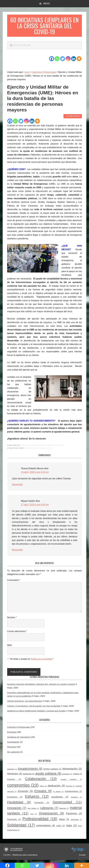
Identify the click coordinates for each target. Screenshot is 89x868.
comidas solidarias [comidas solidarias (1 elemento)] (71, 782)
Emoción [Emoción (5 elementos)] (25, 794)
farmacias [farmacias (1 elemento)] (76, 800)
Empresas (12, 734)
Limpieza (29, 451)
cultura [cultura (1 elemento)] (43, 789)
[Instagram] (68, 61)
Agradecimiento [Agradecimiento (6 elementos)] (30, 771)
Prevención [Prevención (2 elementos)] (14, 822)
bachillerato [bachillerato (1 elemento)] (67, 776)
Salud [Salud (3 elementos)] (64, 822)
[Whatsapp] (57, 61)
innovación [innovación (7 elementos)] (17, 810)
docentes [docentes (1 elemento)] (70, 789)
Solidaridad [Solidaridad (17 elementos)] (21, 828)
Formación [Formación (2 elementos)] (42, 805)
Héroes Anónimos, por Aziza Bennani (25, 703)
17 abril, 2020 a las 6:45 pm (35, 507)
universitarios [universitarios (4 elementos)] (45, 828)
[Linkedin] (74, 61)
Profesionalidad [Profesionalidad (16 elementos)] (40, 821)
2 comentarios (73, 119)
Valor (50, 451)
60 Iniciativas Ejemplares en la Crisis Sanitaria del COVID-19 (44, 27)
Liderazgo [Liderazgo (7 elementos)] (49, 810)
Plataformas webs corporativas (25, 857)
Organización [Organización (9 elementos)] (51, 816)
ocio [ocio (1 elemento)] (34, 816)
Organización (40, 451)
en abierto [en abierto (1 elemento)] (58, 794)
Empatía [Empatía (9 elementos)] (43, 793)
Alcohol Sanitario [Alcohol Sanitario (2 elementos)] (52, 771)
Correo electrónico (17, 634)
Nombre (12, 620)
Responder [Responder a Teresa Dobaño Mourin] (17, 487)
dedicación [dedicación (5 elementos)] (56, 788)
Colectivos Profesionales (34, 448)
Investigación (13, 744)
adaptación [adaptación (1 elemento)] (12, 772)
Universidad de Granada (13, 852)
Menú (47, 4)
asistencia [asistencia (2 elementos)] (29, 776)
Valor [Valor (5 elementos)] (71, 828)
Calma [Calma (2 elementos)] (77, 776)
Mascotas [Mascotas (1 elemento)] (64, 811)
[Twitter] (63, 61)
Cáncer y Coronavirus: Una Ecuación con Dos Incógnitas (34, 708)
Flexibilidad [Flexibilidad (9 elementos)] (19, 805)
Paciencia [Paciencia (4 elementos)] (74, 816)
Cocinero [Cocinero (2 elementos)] (14, 782)
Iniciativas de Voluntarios (19, 740)
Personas (12, 749)
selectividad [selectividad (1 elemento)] (76, 822)
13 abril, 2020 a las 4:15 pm (35, 475)
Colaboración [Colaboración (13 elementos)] (41, 781)
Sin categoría (13, 754)
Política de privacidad (41, 661)
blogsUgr (78, 852)
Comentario (14, 583)
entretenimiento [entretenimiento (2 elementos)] (73, 794)
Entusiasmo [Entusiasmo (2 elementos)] (15, 800)
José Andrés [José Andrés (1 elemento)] (33, 811)
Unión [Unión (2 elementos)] (60, 828)
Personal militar (55, 448)
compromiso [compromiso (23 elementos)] (23, 788)
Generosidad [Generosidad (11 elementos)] (67, 805)
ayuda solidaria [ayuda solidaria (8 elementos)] (48, 776)
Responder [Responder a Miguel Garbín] (17, 552)
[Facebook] (52, 61)
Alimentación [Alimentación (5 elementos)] (72, 771)
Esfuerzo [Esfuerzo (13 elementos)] (37, 799)
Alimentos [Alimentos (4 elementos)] (15, 776)
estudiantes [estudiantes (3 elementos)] (60, 799)
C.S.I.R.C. (7, 857)
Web (10, 648)
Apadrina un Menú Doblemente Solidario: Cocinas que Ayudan (36, 713)
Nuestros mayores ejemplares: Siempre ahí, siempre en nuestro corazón (41, 687)
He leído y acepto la (30, 661)
